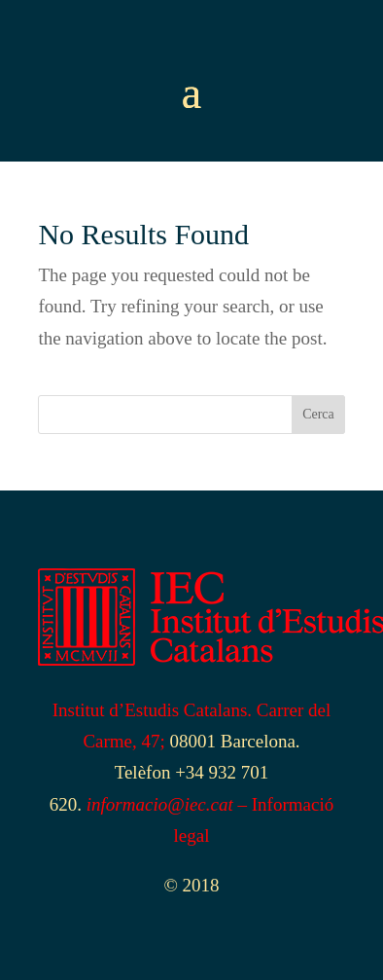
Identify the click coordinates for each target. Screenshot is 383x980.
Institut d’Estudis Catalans (150, 710)
